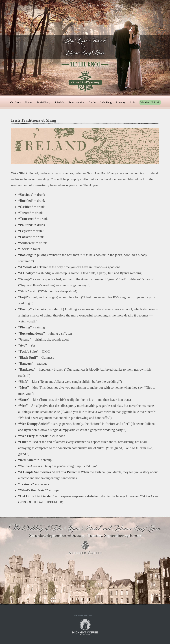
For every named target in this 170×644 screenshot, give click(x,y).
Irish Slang (106, 102)
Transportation (77, 102)
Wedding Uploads (150, 102)
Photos (29, 102)
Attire (133, 102)
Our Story (16, 102)
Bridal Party (44, 102)
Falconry (121, 102)
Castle (92, 102)
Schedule (59, 102)
